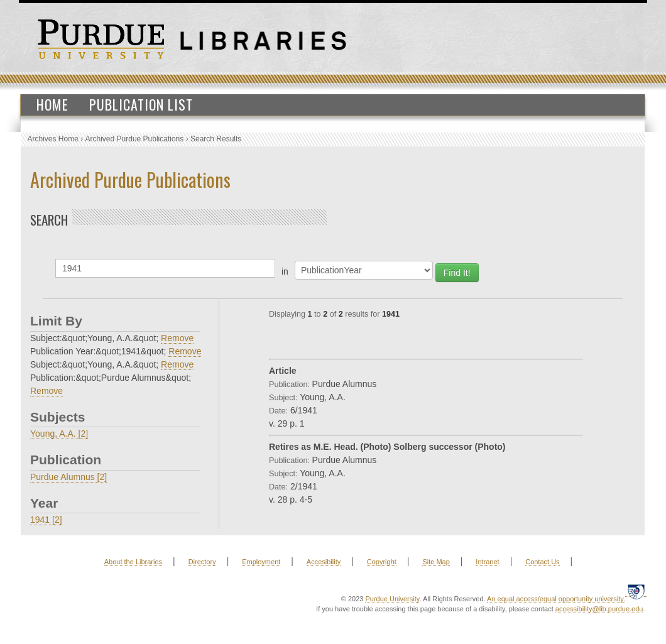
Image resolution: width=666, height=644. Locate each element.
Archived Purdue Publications (135, 139)
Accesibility (324, 562)
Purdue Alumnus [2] (68, 477)
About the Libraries (133, 562)
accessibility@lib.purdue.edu (599, 609)
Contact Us (542, 562)
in (285, 271)
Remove (177, 338)
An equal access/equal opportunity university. (556, 599)
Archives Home (53, 139)
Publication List (141, 104)
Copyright (382, 562)
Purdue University (392, 599)
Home (52, 104)
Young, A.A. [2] (59, 434)
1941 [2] (46, 520)
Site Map (436, 562)
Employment (261, 562)
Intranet (487, 562)
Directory (202, 562)
